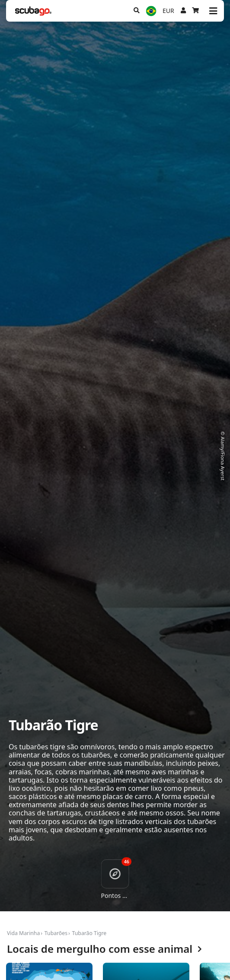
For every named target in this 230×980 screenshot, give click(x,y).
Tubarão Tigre (89, 933)
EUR (168, 11)
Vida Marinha (23, 933)
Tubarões (56, 933)
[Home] (33, 11)
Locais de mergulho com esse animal (104, 949)
